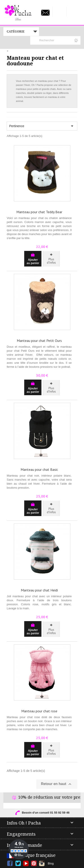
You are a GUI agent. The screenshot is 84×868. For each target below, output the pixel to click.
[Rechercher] (55, 40)
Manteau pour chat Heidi (39, 590)
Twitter (18, 863)
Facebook (10, 863)
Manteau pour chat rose (39, 711)
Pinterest (34, 863)
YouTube (26, 863)
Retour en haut (57, 784)
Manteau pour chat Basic (39, 469)
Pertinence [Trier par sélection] (42, 126)
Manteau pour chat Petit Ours (39, 341)
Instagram (42, 863)
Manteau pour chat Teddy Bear (39, 212)
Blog (51, 863)
